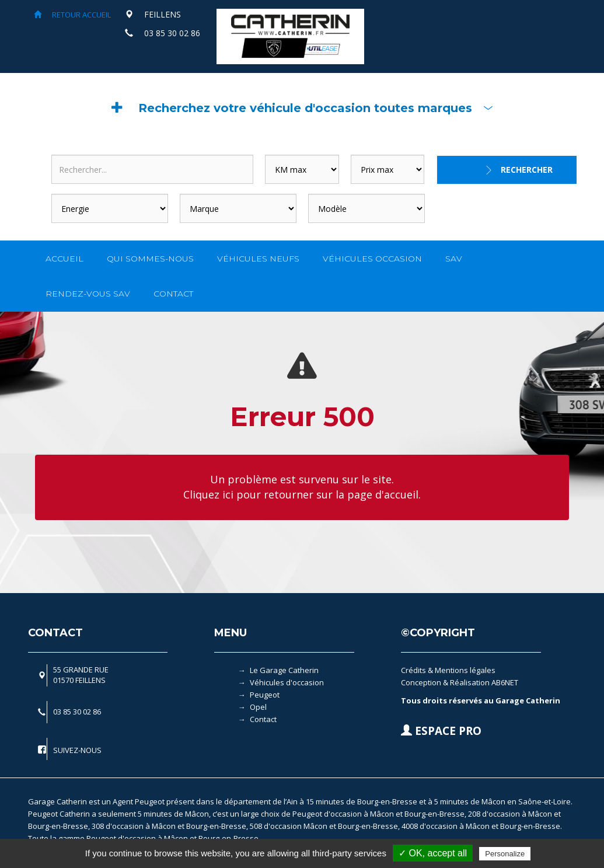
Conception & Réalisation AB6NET (460, 682)
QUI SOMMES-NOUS (150, 259)
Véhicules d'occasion (287, 682)
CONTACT (173, 294)
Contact (263, 719)
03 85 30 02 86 (172, 33)
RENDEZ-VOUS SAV (88, 294)
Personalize (505, 854)
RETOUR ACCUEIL (72, 15)
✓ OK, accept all (433, 853)
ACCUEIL (64, 259)
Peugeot (265, 695)
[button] (302, 108)
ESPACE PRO (441, 731)
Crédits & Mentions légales (448, 670)
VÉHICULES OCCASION (372, 259)
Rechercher (527, 170)
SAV (454, 259)
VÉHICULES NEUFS (258, 259)
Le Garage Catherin (284, 670)
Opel (258, 707)
